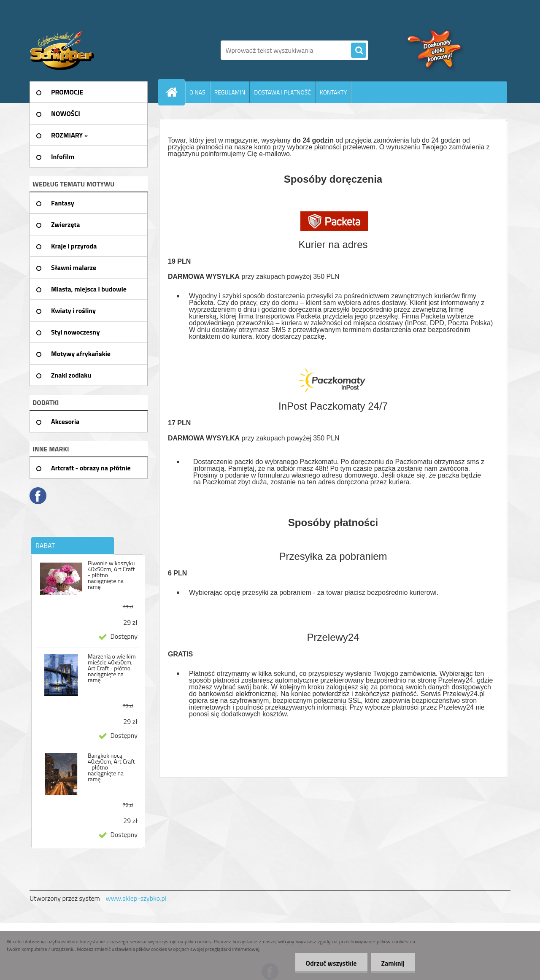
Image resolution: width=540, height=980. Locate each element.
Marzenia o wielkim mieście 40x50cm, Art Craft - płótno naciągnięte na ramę (112, 668)
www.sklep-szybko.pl (136, 898)
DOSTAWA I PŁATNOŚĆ (282, 92)
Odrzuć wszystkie (331, 963)
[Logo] (88, 50)
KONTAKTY (333, 92)
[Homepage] (175, 92)
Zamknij (393, 963)
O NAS (197, 92)
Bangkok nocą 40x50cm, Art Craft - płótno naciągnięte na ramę (111, 767)
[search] (359, 51)
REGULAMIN (230, 92)
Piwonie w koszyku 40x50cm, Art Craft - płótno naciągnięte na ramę (111, 575)
